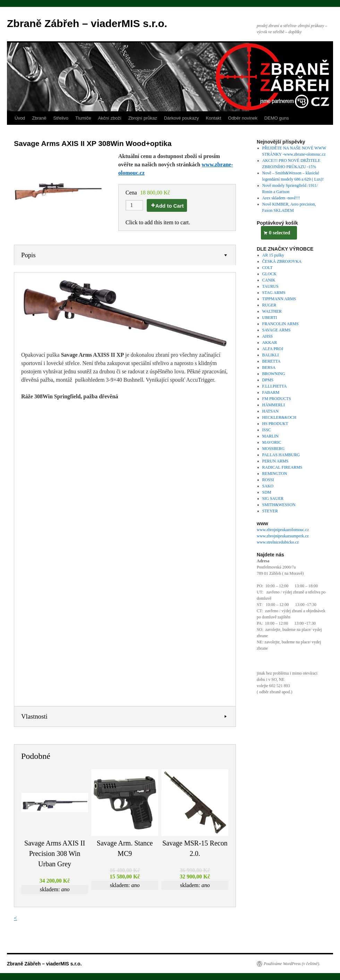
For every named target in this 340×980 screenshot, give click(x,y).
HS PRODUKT (275, 424)
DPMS (268, 380)
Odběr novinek (243, 118)
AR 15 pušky (273, 255)
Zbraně (39, 118)
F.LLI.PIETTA (275, 386)
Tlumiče (83, 118)
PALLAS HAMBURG (281, 455)
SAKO (268, 486)
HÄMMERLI (274, 405)
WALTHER (272, 311)
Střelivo (61, 118)
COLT (267, 268)
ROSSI (268, 480)
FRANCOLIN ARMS (280, 324)
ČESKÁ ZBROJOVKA (282, 261)
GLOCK (269, 274)
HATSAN (270, 411)
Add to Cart (170, 206)
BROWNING (274, 374)
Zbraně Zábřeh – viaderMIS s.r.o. (87, 23)
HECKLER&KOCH (279, 417)
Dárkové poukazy (181, 118)
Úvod (20, 118)
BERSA (269, 367)
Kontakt (213, 118)
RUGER (269, 305)
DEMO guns (277, 118)
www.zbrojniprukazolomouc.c (282, 530)
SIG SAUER (273, 498)
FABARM (271, 392)
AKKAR (270, 342)
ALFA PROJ (273, 349)
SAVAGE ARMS (277, 330)
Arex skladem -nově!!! (281, 198)
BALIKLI (271, 355)
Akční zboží (109, 118)
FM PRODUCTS (277, 399)
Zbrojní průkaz (143, 118)
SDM (267, 492)
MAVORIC (272, 442)
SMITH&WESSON (279, 505)
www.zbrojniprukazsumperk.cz (283, 536)
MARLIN (270, 436)
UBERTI (270, 318)
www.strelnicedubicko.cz (278, 542)
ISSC (267, 430)
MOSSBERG (274, 449)
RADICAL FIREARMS (282, 467)
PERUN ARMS (275, 461)
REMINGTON (275, 474)
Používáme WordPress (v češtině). (292, 964)
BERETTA (271, 361)
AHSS (268, 336)
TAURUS (270, 286)
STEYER (270, 511)
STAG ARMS (274, 293)
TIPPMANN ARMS (279, 299)
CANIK (269, 280)
